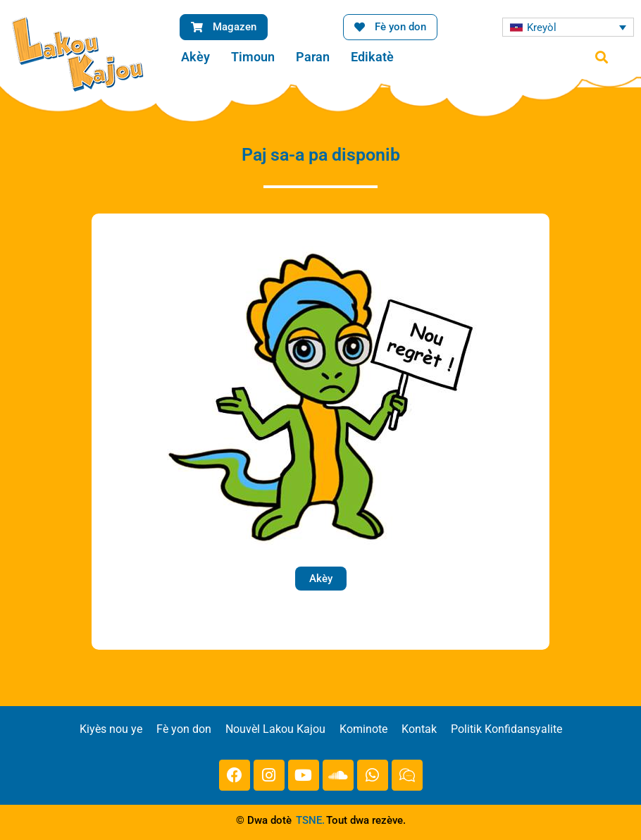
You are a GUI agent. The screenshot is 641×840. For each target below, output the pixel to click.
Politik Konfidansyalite (506, 729)
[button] (601, 57)
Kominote (363, 729)
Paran (313, 57)
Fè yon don (184, 729)
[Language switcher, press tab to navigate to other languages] (568, 27)
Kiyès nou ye (111, 729)
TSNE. (310, 820)
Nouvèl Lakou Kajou (275, 729)
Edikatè (372, 57)
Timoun (253, 57)
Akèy (195, 57)
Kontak (419, 729)
